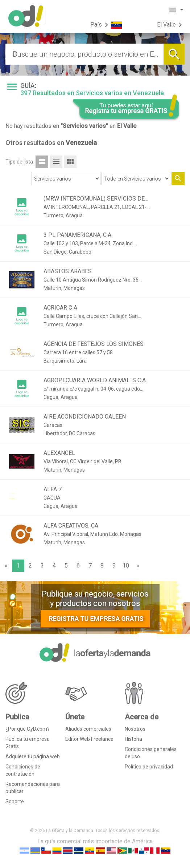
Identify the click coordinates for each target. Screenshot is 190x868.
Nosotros (135, 729)
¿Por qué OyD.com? (28, 729)
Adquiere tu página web (33, 756)
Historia (133, 739)
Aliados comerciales (88, 729)
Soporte (15, 802)
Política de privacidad (149, 767)
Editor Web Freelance (89, 739)
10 (126, 566)
